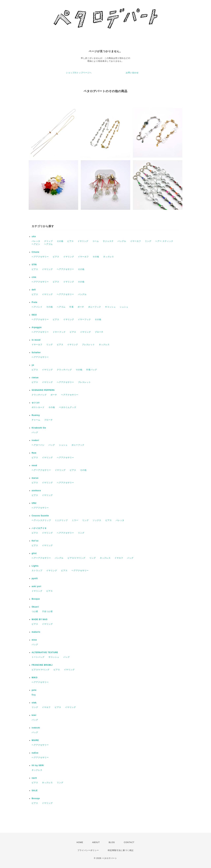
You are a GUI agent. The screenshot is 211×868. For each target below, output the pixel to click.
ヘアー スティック (164, 241)
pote (34, 690)
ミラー (75, 520)
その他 (60, 241)
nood (34, 465)
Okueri (35, 607)
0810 (34, 315)
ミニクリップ (61, 520)
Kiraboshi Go (39, 428)
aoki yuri (36, 586)
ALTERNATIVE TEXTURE (45, 652)
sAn (34, 237)
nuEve (35, 753)
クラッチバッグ (64, 370)
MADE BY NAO (40, 619)
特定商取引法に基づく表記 (121, 850)
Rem (34, 453)
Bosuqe (36, 798)
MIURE (35, 740)
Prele (34, 302)
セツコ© (36, 403)
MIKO (35, 678)
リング (148, 241)
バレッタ (36, 241)
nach (34, 778)
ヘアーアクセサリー (41, 470)
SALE (35, 791)
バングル (122, 241)
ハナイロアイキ (39, 528)
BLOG (112, 842)
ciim (34, 277)
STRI (34, 265)
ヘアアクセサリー (40, 257)
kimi (34, 715)
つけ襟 (35, 611)
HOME (80, 842)
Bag (34, 695)
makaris (36, 632)
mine (34, 640)
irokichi (36, 728)
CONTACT (129, 842)
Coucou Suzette (40, 516)
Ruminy (36, 415)
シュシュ (124, 307)
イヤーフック (84, 319)
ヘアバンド (37, 307)
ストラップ (37, 571)
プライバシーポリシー (88, 850)
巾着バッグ (92, 370)
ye (33, 365)
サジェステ (108, 241)
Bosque (36, 599)
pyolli (35, 578)
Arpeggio (37, 327)
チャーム (36, 420)
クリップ (48, 241)
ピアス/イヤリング (76, 558)
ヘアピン (36, 244)
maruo (35, 478)
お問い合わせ (132, 73)
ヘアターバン (38, 445)
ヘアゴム (48, 244)
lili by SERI (38, 765)
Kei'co (35, 541)
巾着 (72, 307)
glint (34, 553)
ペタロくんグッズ (68, 407)
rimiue (35, 378)
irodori (35, 440)
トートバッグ (38, 657)
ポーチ (81, 307)
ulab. (34, 703)
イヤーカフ (136, 241)
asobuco (36, 491)
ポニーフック (95, 307)
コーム (96, 241)
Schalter (36, 352)
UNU (34, 503)
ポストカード (38, 407)
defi (34, 290)
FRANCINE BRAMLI (42, 665)
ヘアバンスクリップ (41, 520)
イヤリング (83, 241)
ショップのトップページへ (79, 73)
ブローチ (99, 332)
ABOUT (96, 842)
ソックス (97, 520)
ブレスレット (88, 345)
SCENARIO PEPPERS (43, 390)
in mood (36, 340)
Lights (35, 566)
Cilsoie (35, 252)
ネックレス (109, 257)
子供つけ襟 (47, 611)
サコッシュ (110, 307)
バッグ (35, 432)
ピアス (70, 241)
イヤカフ (119, 558)
